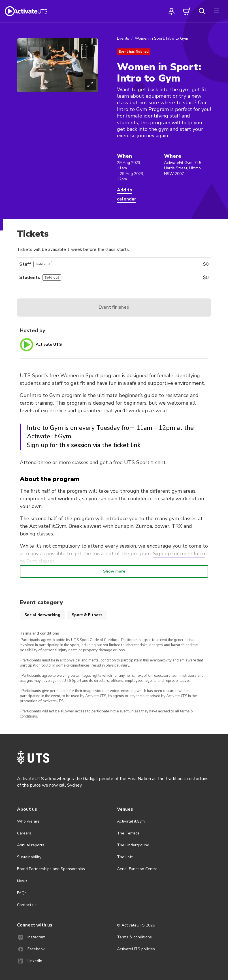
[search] (202, 11)
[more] (217, 11)
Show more (114, 571)
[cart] (187, 11)
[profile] (172, 11)
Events (123, 38)
